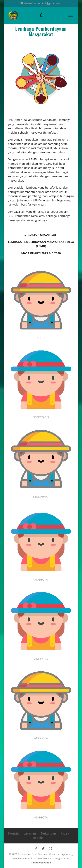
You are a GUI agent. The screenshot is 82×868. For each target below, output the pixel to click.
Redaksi (39, 838)
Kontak (13, 833)
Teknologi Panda (41, 862)
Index (65, 833)
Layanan (30, 833)
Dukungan (48, 833)
